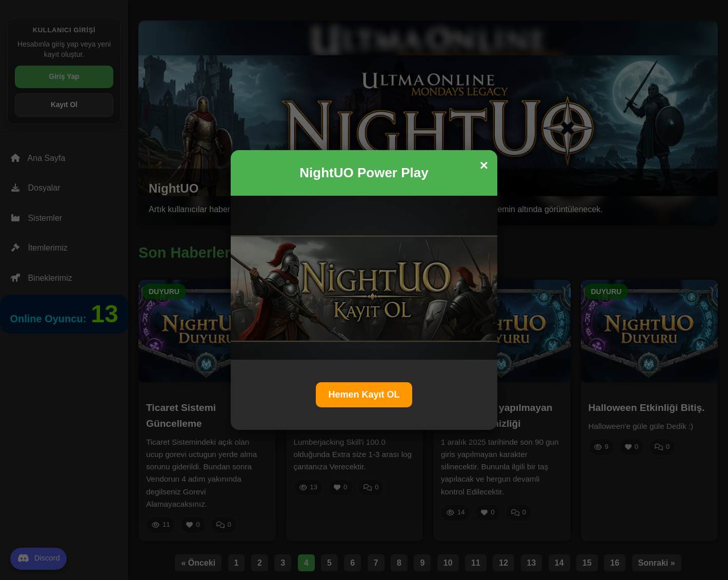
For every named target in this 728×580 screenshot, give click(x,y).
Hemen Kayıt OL (364, 395)
